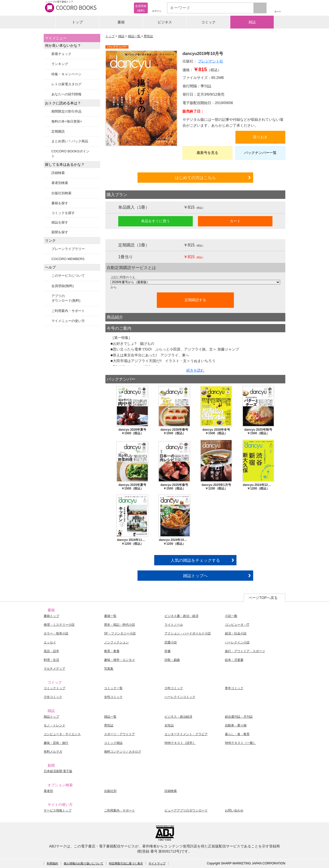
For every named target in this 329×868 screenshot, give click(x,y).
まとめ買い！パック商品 (70, 141)
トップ (77, 22)
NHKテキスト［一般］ (240, 743)
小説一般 (231, 616)
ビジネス (165, 22)
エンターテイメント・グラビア (186, 734)
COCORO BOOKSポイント (70, 154)
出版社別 (110, 791)
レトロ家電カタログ (66, 84)
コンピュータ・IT (237, 625)
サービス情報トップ (58, 810)
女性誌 (169, 725)
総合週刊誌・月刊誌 (239, 717)
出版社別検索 (61, 193)
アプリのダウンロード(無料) (66, 298)
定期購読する (195, 300)
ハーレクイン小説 (237, 642)
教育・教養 (112, 651)
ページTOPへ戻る (263, 598)
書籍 (121, 22)
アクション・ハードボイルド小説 (188, 633)
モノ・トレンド (54, 725)
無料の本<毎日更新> (67, 121)
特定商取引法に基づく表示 (126, 863)
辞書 (168, 651)
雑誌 (252, 22)
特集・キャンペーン (66, 74)
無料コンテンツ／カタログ (123, 752)
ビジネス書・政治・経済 (181, 616)
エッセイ (50, 642)
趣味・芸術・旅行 (56, 743)
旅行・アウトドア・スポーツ (245, 651)
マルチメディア (54, 669)
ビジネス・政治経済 (178, 717)
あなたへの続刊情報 (66, 94)
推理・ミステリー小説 (59, 625)
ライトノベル (174, 625)
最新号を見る (207, 153)
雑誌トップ (51, 717)
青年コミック (234, 688)
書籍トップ (51, 616)
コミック (208, 22)
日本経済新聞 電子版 (58, 771)
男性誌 (148, 36)
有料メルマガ (53, 752)
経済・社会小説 (236, 633)
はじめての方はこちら (195, 178)
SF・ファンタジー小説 (120, 633)
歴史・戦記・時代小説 (120, 625)
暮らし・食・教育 (237, 734)
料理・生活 (51, 660)
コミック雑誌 (113, 743)
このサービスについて (68, 276)
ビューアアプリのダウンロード (186, 810)
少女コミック (53, 697)
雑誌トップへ (195, 576)
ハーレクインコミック (180, 697)
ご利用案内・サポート (68, 311)
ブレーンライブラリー (68, 249)
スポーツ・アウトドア (120, 734)
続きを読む (195, 370)
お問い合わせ (234, 810)
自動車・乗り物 (236, 725)
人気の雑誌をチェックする (195, 560)
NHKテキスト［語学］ (180, 743)
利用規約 (52, 863)
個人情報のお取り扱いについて (84, 863)
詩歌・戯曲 (172, 660)
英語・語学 (51, 651)
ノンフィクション (116, 642)
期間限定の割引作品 (66, 111)
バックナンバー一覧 (260, 153)
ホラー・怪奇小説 (56, 633)
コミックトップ (54, 688)
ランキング (60, 64)
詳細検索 (58, 173)
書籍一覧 (110, 616)
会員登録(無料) (63, 286)
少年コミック (174, 688)
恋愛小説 (171, 642)
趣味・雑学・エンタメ (120, 660)
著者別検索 (60, 183)
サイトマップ (157, 863)
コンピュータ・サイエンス (62, 734)
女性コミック (113, 697)
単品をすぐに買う (156, 221)
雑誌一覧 (135, 36)
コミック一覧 (113, 688)
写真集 (109, 669)
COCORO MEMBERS (68, 259)
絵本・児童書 (234, 660)
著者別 (48, 791)
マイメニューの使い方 (68, 321)
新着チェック (61, 54)
